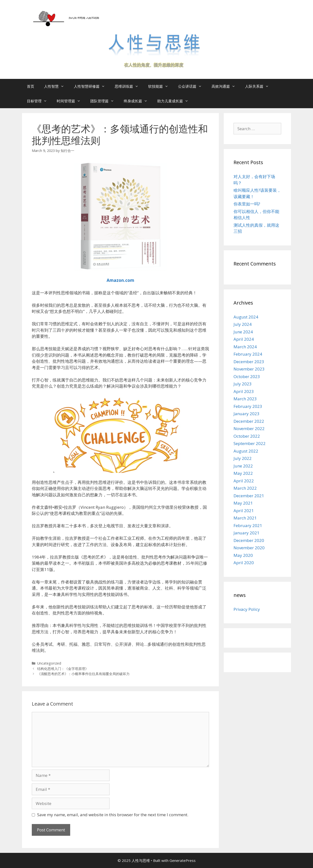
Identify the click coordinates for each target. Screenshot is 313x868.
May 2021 (243, 503)
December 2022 (249, 421)
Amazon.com (120, 280)
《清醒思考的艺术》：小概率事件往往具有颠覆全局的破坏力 (83, 674)
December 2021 (249, 496)
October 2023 (247, 376)
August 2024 (246, 317)
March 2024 (245, 347)
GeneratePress (183, 860)
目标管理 (39, 101)
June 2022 (243, 466)
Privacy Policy (247, 609)
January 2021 (246, 533)
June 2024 (243, 332)
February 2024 (248, 354)
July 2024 (243, 324)
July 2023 (243, 384)
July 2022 (243, 458)
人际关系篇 (259, 86)
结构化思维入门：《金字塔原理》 (63, 669)
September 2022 (250, 443)
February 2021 (248, 525)
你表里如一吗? (247, 204)
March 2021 (245, 518)
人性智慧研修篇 (92, 86)
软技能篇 (161, 86)
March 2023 (245, 399)
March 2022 (245, 488)
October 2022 (247, 436)
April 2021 (244, 511)
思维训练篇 (129, 86)
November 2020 (249, 548)
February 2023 (248, 406)
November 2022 (249, 429)
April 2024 (244, 339)
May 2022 (243, 473)
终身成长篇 (138, 101)
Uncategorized (49, 663)
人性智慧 (56, 86)
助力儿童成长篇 (175, 101)
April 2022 (244, 481)
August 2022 (246, 451)
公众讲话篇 (192, 86)
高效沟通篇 (226, 86)
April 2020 (244, 563)
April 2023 (244, 391)
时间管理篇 (71, 101)
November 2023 (249, 369)
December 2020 (249, 540)
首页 (31, 86)
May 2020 (243, 555)
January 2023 (246, 414)
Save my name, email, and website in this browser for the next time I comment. (113, 815)
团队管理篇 (105, 101)
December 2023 (249, 362)
